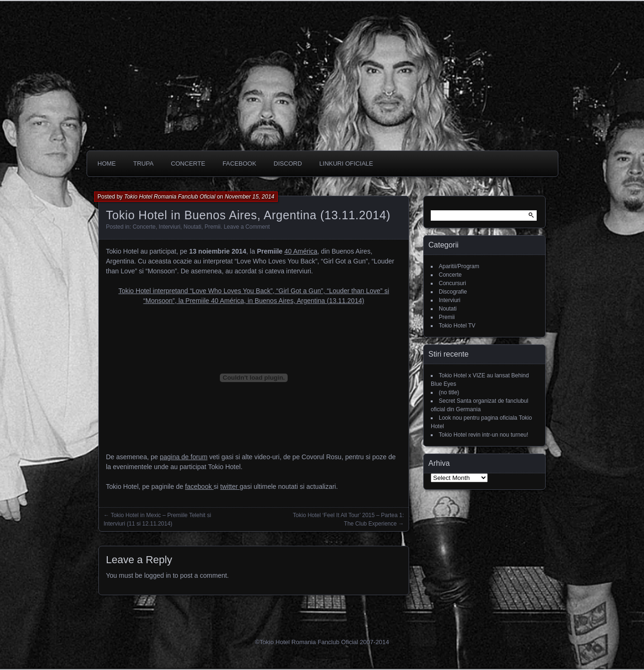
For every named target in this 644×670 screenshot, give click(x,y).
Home (107, 164)
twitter (230, 487)
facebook (199, 487)
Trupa (143, 164)
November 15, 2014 (249, 197)
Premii (212, 227)
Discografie (453, 292)
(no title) (449, 392)
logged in (157, 575)
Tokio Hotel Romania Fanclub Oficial (170, 197)
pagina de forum (183, 457)
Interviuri (169, 227)
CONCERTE (188, 164)
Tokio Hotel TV (457, 326)
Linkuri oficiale (346, 164)
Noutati (193, 227)
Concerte (144, 227)
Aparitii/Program (459, 266)
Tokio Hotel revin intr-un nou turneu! (483, 435)
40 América (301, 251)
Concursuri (452, 283)
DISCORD (288, 164)
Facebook (240, 164)
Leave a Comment (247, 227)
